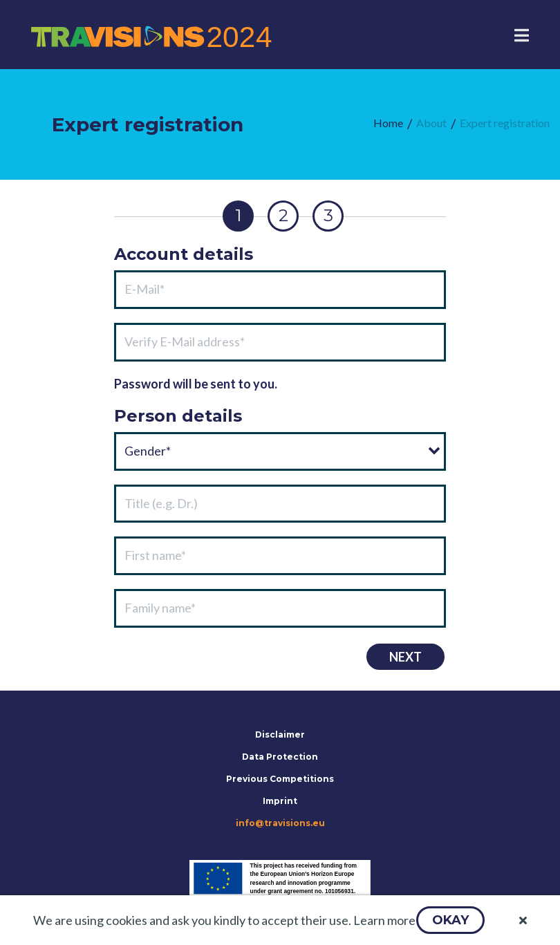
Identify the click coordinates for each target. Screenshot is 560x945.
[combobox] (280, 451)
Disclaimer (280, 735)
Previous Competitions (280, 779)
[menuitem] (388, 123)
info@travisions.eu (280, 823)
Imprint (280, 801)
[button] (450, 920)
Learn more (384, 920)
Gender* (148, 451)
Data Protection (280, 757)
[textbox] (280, 290)
